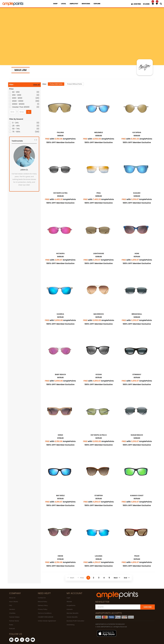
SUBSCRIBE (148, 607)
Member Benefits (72, 613)
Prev (81, 578)
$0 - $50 (16, 92)
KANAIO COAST (137, 496)
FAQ (11, 605)
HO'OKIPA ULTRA (60, 193)
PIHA (99, 193)
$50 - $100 (17, 95)
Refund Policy (43, 602)
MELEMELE (99, 132)
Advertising (71, 625)
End (127, 578)
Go (29, 112)
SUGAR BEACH (137, 435)
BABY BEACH (60, 374)
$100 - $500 (17, 98)
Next (117, 578)
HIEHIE (60, 556)
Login (68, 598)
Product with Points (56, 84)
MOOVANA (86, 4)
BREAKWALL (137, 314)
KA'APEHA (137, 132)
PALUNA (60, 132)
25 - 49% (16, 126)
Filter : (12, 85)
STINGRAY (137, 374)
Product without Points (75, 84)
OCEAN (99, 374)
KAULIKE (137, 193)
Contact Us (42, 598)
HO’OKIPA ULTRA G (99, 435)
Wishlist (69, 602)
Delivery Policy (43, 605)
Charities (12, 613)
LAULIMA (99, 556)
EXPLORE (97, 4)
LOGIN (146, 4)
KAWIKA (60, 314)
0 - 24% (16, 123)
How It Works (14, 602)
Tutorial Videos (14, 617)
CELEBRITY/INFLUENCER (46, 617)
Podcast (12, 629)
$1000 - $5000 (19, 104)
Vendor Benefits (72, 617)
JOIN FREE (136, 4)
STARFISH (99, 496)
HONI (137, 254)
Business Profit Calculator (75, 621)
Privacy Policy (43, 609)
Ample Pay (74, 4)
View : (45, 84)
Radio (11, 625)
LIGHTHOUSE (99, 254)
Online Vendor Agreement (47, 621)
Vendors (12, 609)
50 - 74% (16, 129)
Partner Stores (14, 621)
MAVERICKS (99, 314)
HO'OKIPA (60, 254)
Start (71, 578)
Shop (55, 4)
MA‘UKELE (60, 496)
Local (64, 4)
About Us (12, 598)
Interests (70, 609)
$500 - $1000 (18, 101)
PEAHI (137, 556)
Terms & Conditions (45, 613)
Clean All (36, 85)
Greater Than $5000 (21, 107)
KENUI (60, 435)
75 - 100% (16, 132)
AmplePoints (71, 605)
